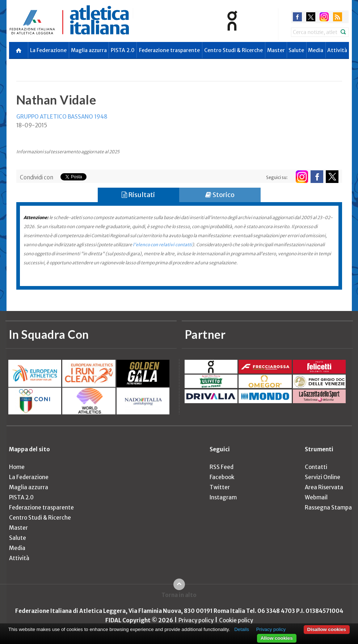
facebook (297, 17)
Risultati (138, 195)
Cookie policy (236, 620)
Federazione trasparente (169, 50)
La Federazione (48, 50)
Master (276, 50)
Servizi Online (323, 477)
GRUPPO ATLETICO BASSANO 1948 (62, 117)
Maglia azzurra (89, 50)
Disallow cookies (327, 629)
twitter (311, 17)
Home (17, 467)
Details (242, 629)
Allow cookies (277, 638)
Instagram (223, 497)
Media (316, 50)
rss (338, 17)
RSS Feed (222, 467)
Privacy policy (196, 620)
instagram (324, 17)
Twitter (220, 487)
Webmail (316, 497)
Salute (296, 50)
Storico (220, 195)
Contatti (316, 467)
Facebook (222, 477)
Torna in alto (179, 595)
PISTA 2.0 (123, 50)
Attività (337, 50)
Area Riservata (324, 487)
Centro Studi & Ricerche (233, 50)
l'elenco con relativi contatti (163, 245)
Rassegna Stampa (328, 507)
